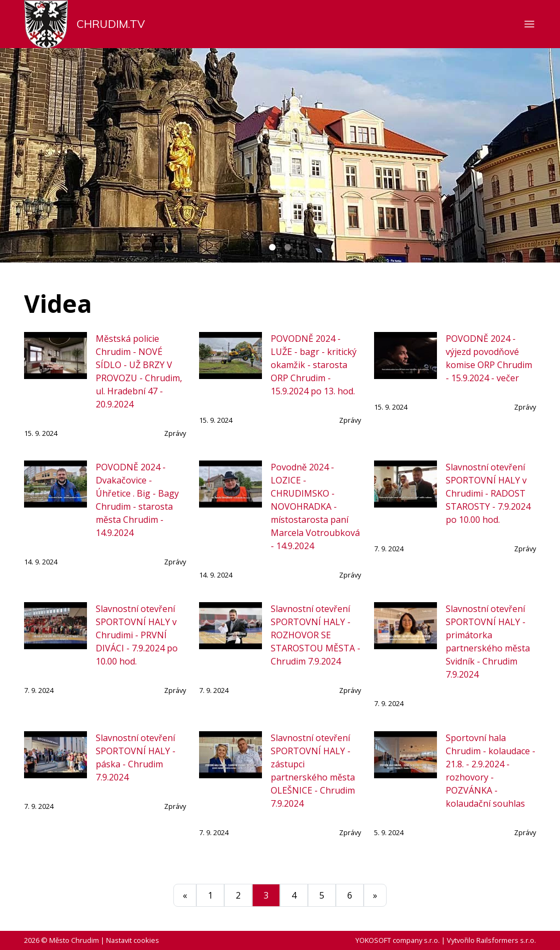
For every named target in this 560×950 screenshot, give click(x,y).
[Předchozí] (185, 895)
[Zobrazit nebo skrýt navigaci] (529, 24)
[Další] (375, 895)
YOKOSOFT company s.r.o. (398, 940)
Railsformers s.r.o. (506, 940)
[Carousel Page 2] (288, 247)
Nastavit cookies (133, 940)
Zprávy (175, 433)
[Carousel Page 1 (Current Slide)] (272, 247)
